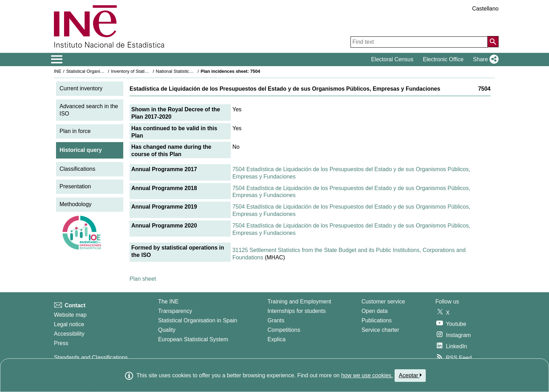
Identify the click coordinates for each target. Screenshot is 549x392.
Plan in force (75, 131)
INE (58, 71)
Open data (374, 311)
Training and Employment (299, 302)
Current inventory (81, 88)
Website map (70, 315)
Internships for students (297, 311)
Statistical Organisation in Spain (98, 71)
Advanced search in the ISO (89, 110)
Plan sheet (143, 279)
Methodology (76, 204)
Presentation (75, 186)
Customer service (383, 302)
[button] (484, 59)
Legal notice (69, 324)
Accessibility (69, 334)
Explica (277, 339)
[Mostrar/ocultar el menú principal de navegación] (57, 59)
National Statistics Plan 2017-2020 (190, 71)
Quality (167, 330)
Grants (276, 320)
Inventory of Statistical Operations (144, 71)
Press (61, 343)
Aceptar (410, 375)
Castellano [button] (485, 9)
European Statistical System (193, 339)
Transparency (175, 311)
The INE (168, 302)
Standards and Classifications (91, 358)
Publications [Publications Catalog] (376, 320)
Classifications (77, 169)
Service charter (380, 330)
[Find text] (419, 42)
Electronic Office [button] (443, 59)
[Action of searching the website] (493, 42)
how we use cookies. (367, 375)
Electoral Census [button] (392, 59)
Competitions (284, 330)
